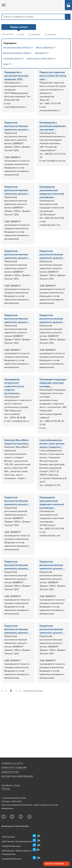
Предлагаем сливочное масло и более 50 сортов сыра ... (53, 76)
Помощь (6, 789)
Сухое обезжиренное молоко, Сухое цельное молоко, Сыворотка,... (52, 444)
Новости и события (14, 768)
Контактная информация (17, 776)
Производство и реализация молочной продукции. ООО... (16, 76)
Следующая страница (33, 691)
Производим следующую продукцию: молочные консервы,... (53, 383)
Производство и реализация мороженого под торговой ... (53, 126)
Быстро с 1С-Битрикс (55, 864)
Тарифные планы (11, 785)
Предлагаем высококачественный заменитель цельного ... (17, 126)
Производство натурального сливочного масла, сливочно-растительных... (14, 386)
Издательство (10, 772)
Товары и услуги (12, 763)
